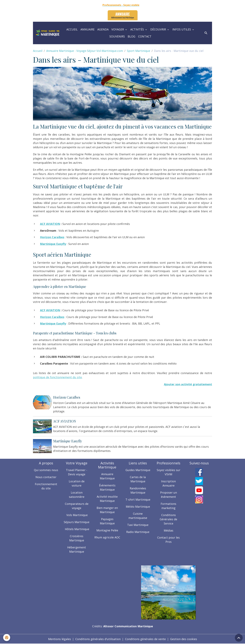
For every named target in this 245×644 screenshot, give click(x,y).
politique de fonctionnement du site (57, 377)
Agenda (103, 29)
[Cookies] (7, 638)
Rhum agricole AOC (107, 537)
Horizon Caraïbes (67, 397)
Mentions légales (60, 639)
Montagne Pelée (107, 530)
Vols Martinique (77, 515)
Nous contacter (46, 477)
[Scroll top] (239, 638)
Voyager (118, 29)
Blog (131, 36)
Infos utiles (182, 29)
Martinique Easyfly (68, 441)
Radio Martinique (138, 532)
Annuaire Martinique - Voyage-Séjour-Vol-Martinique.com (85, 51)
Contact (145, 36)
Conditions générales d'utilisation (98, 639)
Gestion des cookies (184, 639)
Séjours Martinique (77, 522)
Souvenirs (117, 36)
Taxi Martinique (138, 525)
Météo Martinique (138, 507)
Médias (169, 530)
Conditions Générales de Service (168, 519)
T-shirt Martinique (138, 500)
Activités (137, 29)
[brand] (48, 33)
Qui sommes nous (46, 470)
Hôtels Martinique (77, 529)
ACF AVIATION (50, 224)
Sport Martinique (139, 51)
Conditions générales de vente (145, 639)
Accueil (72, 29)
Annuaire (87, 29)
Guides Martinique (138, 470)
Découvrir (159, 29)
